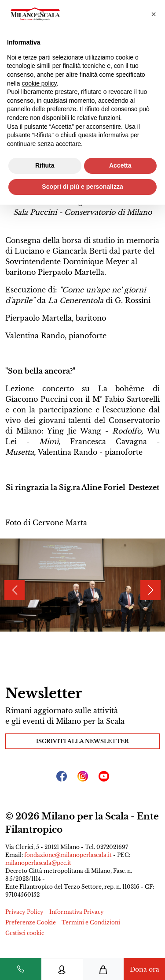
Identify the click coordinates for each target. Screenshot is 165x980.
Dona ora (145, 969)
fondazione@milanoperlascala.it (68, 855)
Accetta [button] (120, 165)
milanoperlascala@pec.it (38, 863)
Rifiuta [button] (45, 165)
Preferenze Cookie (31, 922)
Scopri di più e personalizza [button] (82, 187)
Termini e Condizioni (91, 922)
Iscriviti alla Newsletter (82, 741)
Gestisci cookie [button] (25, 933)
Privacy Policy (24, 912)
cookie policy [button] (39, 83)
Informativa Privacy (77, 912)
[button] (154, 14)
